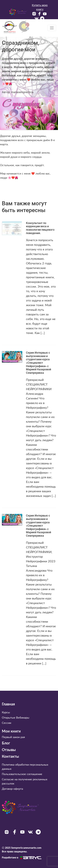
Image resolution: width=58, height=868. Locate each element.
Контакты (10, 757)
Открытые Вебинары (16, 718)
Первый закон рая (13, 737)
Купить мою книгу (40, 7)
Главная (8, 704)
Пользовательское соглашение (22, 774)
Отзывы (9, 750)
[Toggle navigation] (52, 28)
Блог (6, 743)
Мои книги (11, 731)
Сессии (6, 723)
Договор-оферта (12, 789)
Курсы (6, 713)
